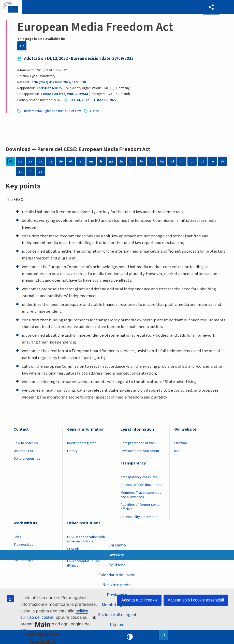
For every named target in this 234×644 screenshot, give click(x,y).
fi (31, 172)
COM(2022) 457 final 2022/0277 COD (59, 82)
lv (142, 161)
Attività (117, 555)
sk (222, 161)
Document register (82, 443)
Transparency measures (139, 477)
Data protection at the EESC (142, 443)
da (51, 161)
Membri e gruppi (117, 605)
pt (202, 161)
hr (121, 161)
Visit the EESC (24, 451)
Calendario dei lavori (117, 575)
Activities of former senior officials (141, 507)
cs (40, 161)
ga (111, 161)
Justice (94, 111)
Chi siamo (117, 545)
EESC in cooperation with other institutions (86, 539)
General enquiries (27, 459)
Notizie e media (117, 585)
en (91, 161)
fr (101, 161)
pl (192, 161)
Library (72, 451)
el (81, 161)
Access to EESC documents (141, 485)
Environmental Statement (140, 451)
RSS (177, 451)
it (131, 161)
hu (162, 161)
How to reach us (26, 443)
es (30, 161)
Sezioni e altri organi (117, 615)
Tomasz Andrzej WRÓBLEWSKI (64, 94)
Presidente (117, 595)
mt (172, 161)
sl (20, 172)
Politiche (117, 565)
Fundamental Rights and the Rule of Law (52, 111)
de (61, 161)
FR (22, 46)
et (71, 161)
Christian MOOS (49, 88)
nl (182, 161)
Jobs (17, 537)
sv (40, 172)
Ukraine (117, 625)
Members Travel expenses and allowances (141, 495)
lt (152, 161)
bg (20, 161)
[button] (211, 7)
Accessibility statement (139, 517)
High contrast (130, 637)
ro (212, 161)
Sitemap (181, 443)
